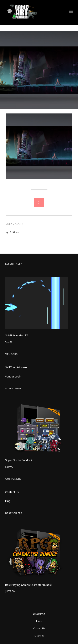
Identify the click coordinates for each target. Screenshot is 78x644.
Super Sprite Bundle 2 (19, 460)
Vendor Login (13, 376)
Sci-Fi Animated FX (17, 335)
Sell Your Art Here (16, 367)
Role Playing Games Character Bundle (28, 585)
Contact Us (12, 492)
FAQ (8, 501)
